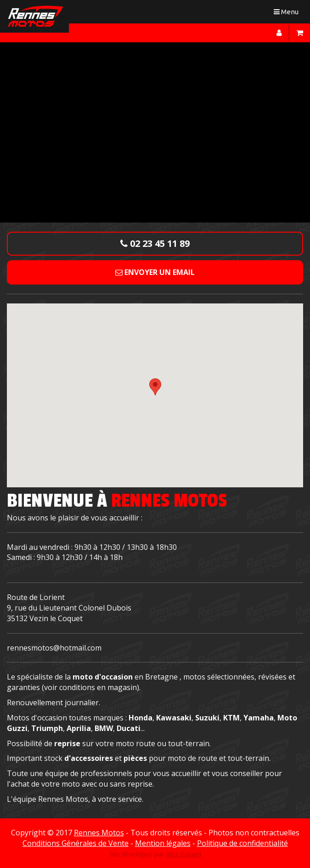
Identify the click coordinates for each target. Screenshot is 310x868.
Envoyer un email (155, 272)
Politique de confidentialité (242, 843)
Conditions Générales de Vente (76, 843)
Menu (288, 14)
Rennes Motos (99, 833)
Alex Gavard (183, 854)
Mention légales (163, 843)
